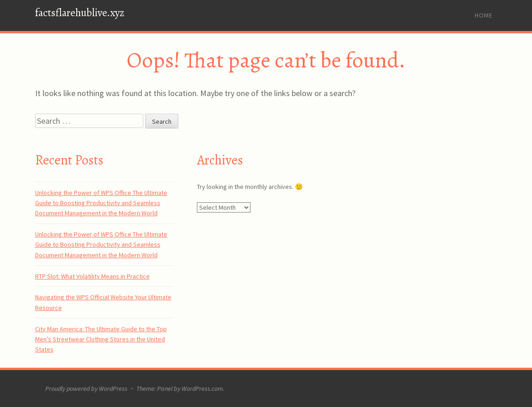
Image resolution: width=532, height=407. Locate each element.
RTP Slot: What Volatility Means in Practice (92, 276)
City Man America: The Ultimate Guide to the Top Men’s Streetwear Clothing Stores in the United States (101, 339)
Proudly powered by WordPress (86, 389)
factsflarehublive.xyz (80, 13)
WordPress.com (202, 389)
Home (484, 15)
